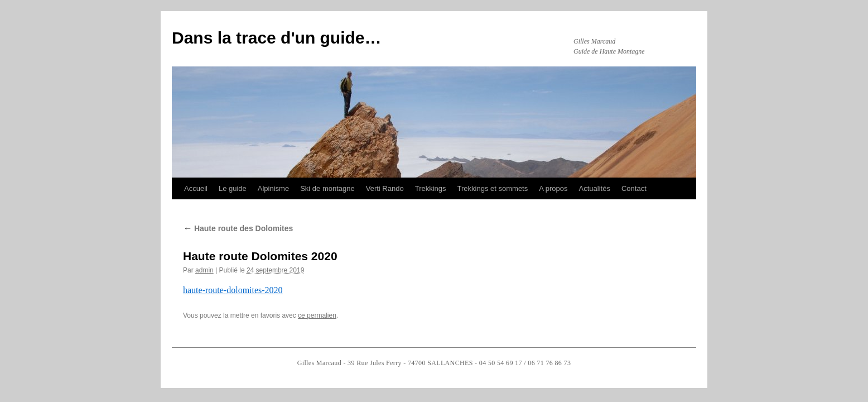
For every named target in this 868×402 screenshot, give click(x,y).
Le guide (233, 188)
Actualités (595, 188)
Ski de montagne (327, 188)
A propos (553, 188)
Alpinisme (273, 188)
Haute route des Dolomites (238, 228)
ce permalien (317, 315)
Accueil (196, 188)
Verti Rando (385, 188)
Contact (634, 188)
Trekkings (431, 188)
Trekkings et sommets (493, 188)
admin (204, 270)
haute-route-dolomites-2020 (233, 290)
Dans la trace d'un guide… (277, 38)
